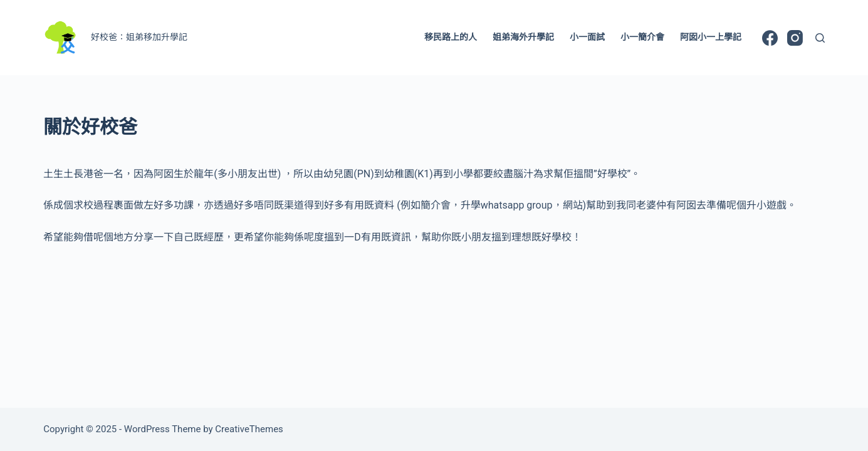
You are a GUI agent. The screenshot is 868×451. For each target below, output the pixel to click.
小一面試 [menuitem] (587, 37)
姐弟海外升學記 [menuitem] (523, 37)
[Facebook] (770, 38)
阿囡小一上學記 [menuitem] (711, 37)
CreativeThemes (249, 429)
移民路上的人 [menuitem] (451, 37)
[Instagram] (795, 38)
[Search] (820, 38)
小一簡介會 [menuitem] (642, 37)
